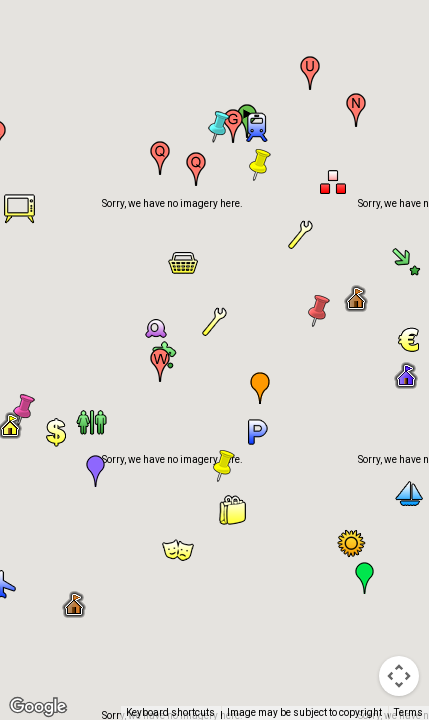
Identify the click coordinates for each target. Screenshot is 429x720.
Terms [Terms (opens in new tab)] (408, 712)
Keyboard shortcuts (170, 712)
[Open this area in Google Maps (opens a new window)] (38, 707)
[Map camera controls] (399, 676)
